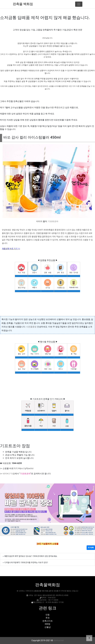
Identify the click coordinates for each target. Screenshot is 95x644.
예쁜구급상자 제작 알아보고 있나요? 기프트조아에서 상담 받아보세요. (31, 556)
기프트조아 (53, 221)
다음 (13, 474)
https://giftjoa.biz (26, 468)
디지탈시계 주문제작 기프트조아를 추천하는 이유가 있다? (26, 562)
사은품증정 (31, 327)
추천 (48, 618)
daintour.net (59, 640)
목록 (91, 548)
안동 (48, 615)
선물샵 (48, 627)
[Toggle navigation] (79, 4)
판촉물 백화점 (23, 4)
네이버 (6, 474)
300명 (47, 624)
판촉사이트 (48, 621)
